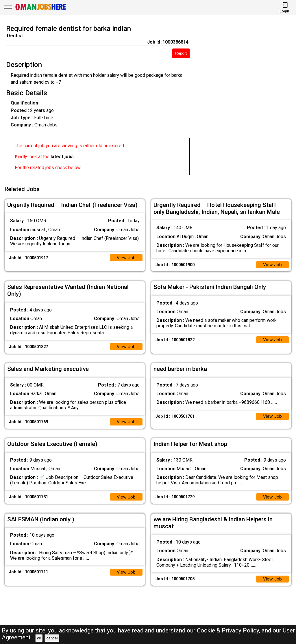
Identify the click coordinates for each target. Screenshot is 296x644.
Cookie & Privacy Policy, (229, 630)
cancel (52, 638)
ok (39, 638)
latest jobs (62, 157)
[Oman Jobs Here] (41, 10)
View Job (126, 256)
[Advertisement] (246, 102)
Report (181, 53)
